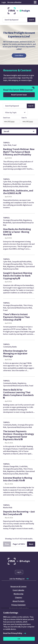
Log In (19, 572)
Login (4, 2)
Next (31, 544)
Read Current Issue (19, 95)
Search (31, 20)
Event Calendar (18, 590)
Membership (19, 594)
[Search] (15, 106)
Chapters (19, 597)
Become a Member (14, 2)
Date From (7, 118)
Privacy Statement (18, 605)
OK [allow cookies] (19, 639)
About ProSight (18, 601)
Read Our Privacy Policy (13, 633)
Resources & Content (18, 587)
